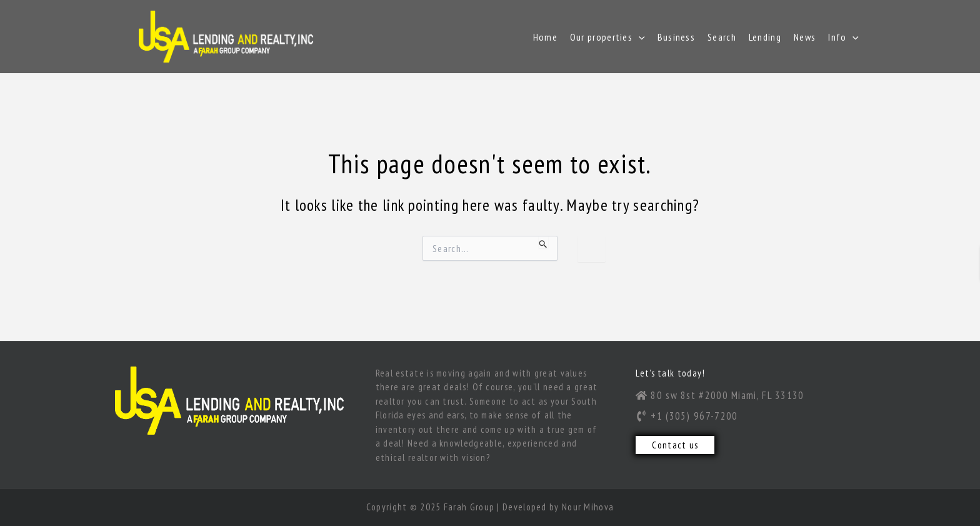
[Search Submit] (543, 242)
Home (545, 37)
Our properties (607, 37)
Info (843, 37)
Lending (765, 37)
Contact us (675, 445)
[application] (639, 37)
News (805, 37)
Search (722, 37)
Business (676, 37)
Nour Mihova (588, 507)
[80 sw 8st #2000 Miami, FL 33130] (748, 395)
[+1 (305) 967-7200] (750, 416)
